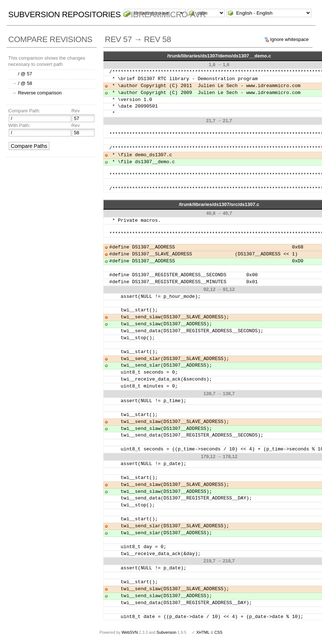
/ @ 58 (25, 83)
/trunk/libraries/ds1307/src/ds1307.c (219, 204)
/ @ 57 (25, 74)
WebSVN (130, 632)
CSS (218, 632)
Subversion (166, 632)
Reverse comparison (40, 93)
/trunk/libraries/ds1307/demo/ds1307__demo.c (219, 56)
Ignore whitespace (289, 39)
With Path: (19, 125)
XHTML (203, 632)
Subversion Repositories (65, 14)
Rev (76, 111)
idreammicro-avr (169, 14)
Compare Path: (24, 111)
